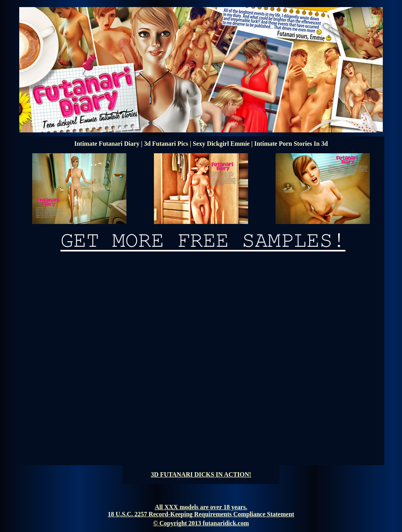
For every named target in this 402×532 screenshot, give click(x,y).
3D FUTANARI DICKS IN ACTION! (201, 474)
